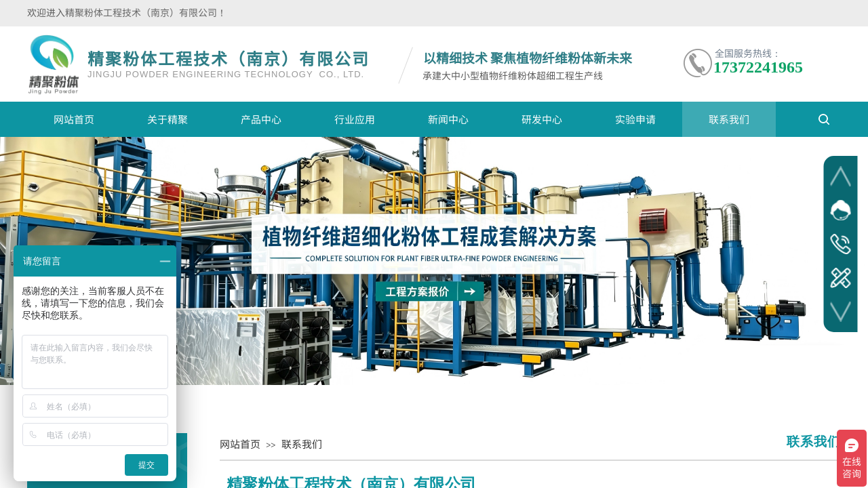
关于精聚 (167, 119)
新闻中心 (448, 119)
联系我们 (729, 119)
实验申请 (635, 119)
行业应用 (355, 119)
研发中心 (542, 119)
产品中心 (261, 119)
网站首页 (74, 119)
